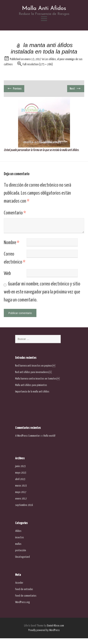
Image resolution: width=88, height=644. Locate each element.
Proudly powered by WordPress (44, 630)
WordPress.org (22, 602)
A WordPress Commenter (27, 436)
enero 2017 (21, 499)
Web (7, 274)
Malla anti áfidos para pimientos (31, 385)
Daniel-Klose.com (55, 626)
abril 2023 (20, 479)
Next (76, 89)
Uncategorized (22, 557)
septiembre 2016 (24, 505)
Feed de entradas (24, 589)
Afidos (18, 531)
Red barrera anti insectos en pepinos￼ (35, 366)
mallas (18, 544)
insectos (20, 537)
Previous (14, 89)
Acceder (19, 583)
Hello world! (49, 436)
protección (21, 550)
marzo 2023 (21, 486)
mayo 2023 (21, 473)
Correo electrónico (15, 258)
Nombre (12, 243)
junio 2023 (20, 466)
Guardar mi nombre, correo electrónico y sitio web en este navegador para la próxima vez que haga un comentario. (42, 292)
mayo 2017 (21, 492)
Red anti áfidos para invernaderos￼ (33, 372)
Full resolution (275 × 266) (38, 64)
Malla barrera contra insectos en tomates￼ (37, 379)
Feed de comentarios (26, 596)
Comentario (15, 213)
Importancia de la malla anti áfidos (32, 392)
